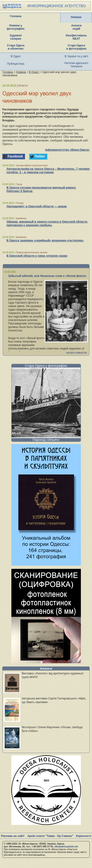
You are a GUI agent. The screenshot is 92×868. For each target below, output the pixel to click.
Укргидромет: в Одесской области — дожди (37, 206)
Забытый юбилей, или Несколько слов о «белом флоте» (48, 276)
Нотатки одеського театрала (76, 65)
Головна (16, 16)
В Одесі (16, 56)
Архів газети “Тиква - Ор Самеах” (50, 836)
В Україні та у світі (76, 56)
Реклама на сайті (13, 836)
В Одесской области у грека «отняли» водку (37, 256)
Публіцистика (16, 64)
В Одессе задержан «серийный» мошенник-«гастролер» (45, 240)
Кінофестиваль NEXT (76, 37)
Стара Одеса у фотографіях (46, 366)
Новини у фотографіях (16, 27)
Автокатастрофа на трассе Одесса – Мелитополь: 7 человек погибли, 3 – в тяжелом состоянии (48, 171)
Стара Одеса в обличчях (16, 47)
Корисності (84, 836)
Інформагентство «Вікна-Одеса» (67, 150)
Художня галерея (16, 37)
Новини (76, 17)
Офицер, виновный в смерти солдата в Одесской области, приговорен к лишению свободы (47, 223)
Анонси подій (76, 27)
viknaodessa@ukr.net (66, 847)
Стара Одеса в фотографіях (76, 47)
